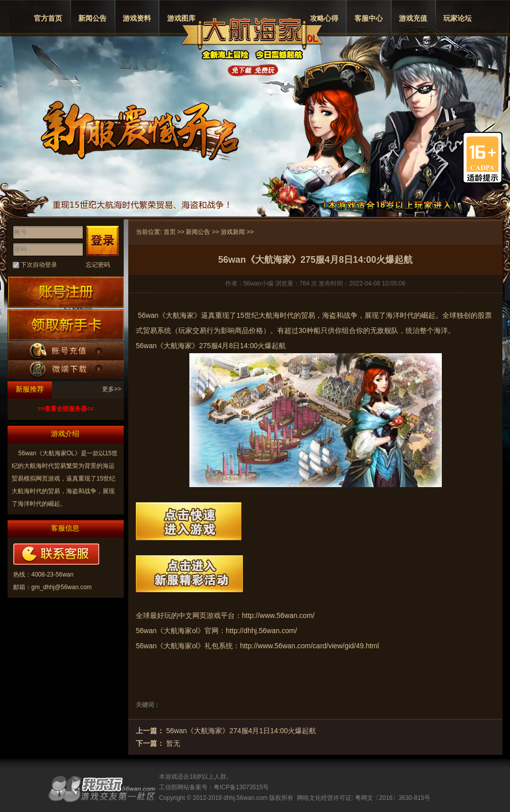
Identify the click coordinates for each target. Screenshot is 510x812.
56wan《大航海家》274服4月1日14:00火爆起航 (241, 731)
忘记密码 (98, 265)
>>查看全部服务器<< (66, 409)
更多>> (112, 389)
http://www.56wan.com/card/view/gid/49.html (309, 646)
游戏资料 (137, 18)
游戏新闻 (233, 232)
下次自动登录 (39, 265)
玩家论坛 (457, 18)
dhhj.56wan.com (246, 798)
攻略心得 (324, 18)
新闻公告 (92, 18)
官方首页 (48, 18)
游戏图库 (181, 18)
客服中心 (369, 18)
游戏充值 (413, 18)
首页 (170, 232)
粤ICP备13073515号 (241, 787)
